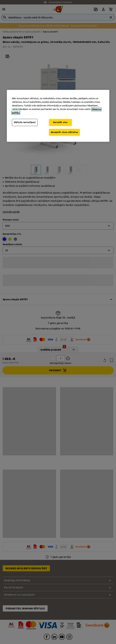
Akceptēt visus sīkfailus (64, 132)
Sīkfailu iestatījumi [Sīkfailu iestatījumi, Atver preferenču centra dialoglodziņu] (25, 122)
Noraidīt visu (60, 122)
